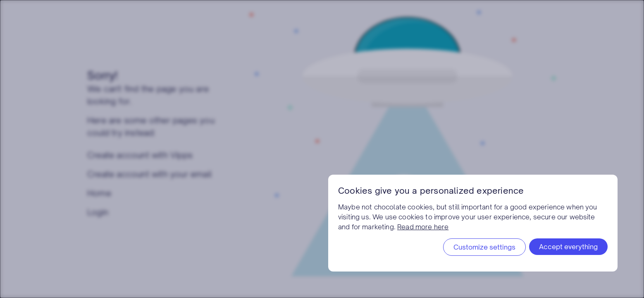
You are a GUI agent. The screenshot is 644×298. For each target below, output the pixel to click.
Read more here (423, 227)
